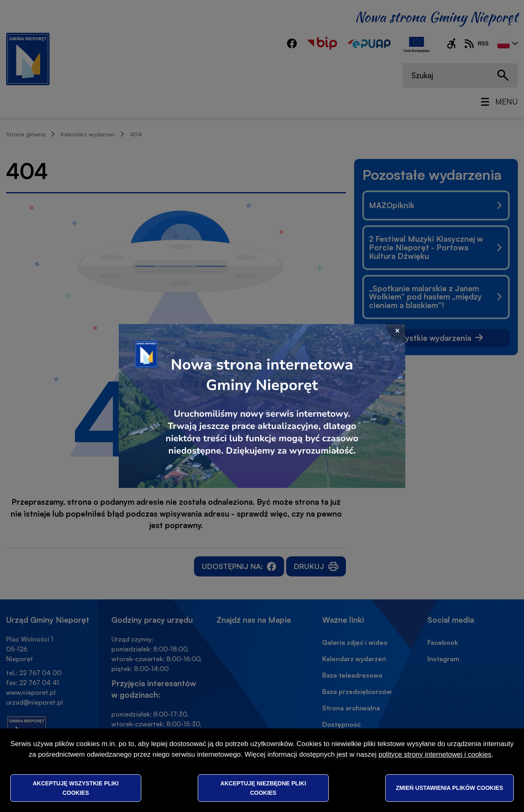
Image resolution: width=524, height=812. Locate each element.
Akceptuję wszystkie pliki (76, 788)
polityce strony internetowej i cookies (435, 754)
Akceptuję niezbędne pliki (263, 788)
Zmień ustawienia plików (449, 788)
